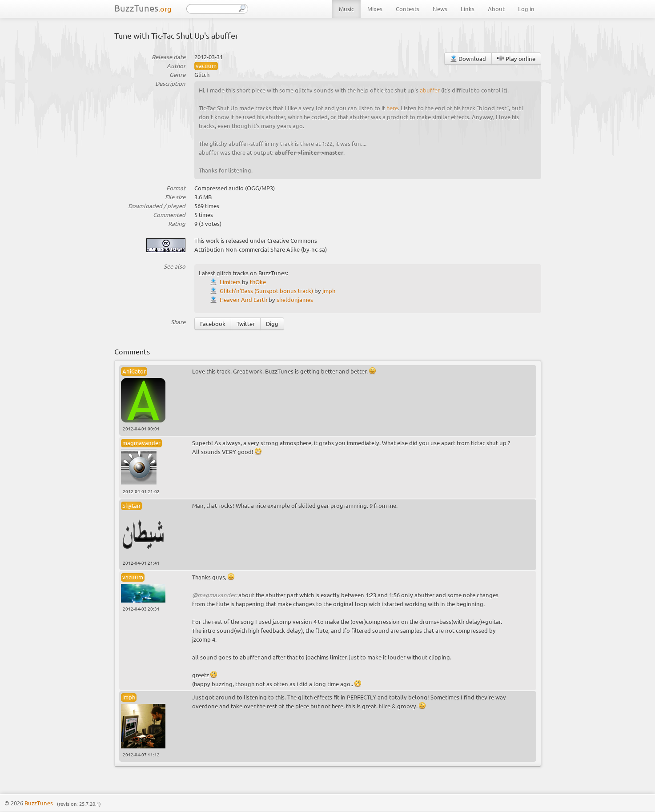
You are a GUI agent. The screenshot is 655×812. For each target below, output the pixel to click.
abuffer (430, 90)
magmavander (141, 443)
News (440, 9)
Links (468, 9)
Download (468, 58)
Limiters (230, 282)
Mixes (375, 9)
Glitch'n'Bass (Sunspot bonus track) (266, 291)
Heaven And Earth (243, 299)
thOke (258, 282)
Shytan (131, 505)
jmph (329, 291)
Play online (516, 58)
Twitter (246, 324)
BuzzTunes (143, 8)
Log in (526, 9)
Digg (272, 324)
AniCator (134, 371)
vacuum (206, 66)
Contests (408, 9)
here (392, 108)
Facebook (213, 324)
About (496, 9)
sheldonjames (295, 299)
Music (346, 9)
